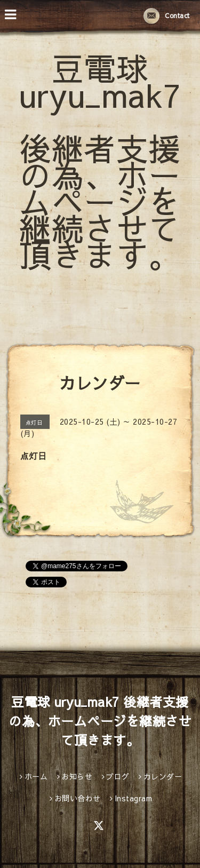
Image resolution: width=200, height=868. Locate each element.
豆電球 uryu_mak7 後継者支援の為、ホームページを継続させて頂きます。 (100, 161)
